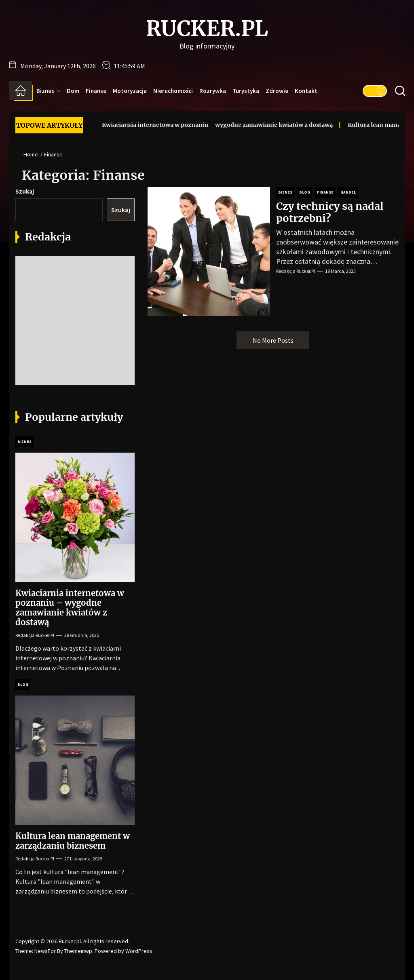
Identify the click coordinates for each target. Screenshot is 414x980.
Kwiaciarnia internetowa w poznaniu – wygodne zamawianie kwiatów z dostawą (205, 125)
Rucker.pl (207, 29)
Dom (73, 91)
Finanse (96, 91)
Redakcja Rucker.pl (296, 271)
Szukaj (25, 191)
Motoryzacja (130, 91)
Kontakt (306, 91)
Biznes (48, 91)
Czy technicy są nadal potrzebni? (330, 212)
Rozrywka (213, 91)
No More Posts (273, 340)
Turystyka (246, 91)
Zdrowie (277, 91)
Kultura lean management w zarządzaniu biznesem (73, 841)
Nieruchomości (173, 91)
